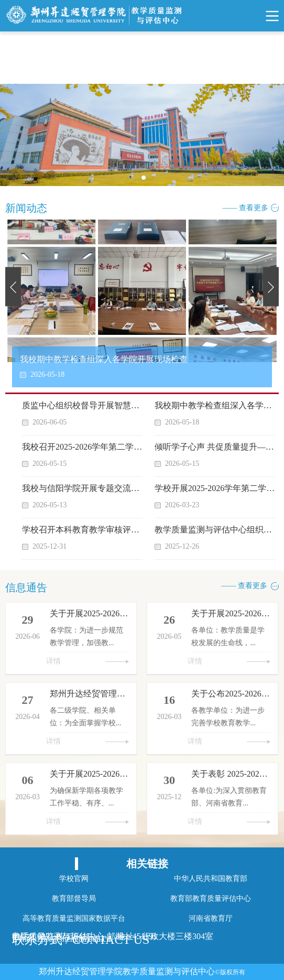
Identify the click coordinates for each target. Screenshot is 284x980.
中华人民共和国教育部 (211, 879)
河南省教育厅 (211, 918)
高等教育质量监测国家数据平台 (74, 918)
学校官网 (74, 879)
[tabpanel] (142, 135)
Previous (13, 286)
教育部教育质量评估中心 (211, 899)
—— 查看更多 (246, 208)
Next (271, 286)
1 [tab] (147, 181)
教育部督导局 (74, 899)
